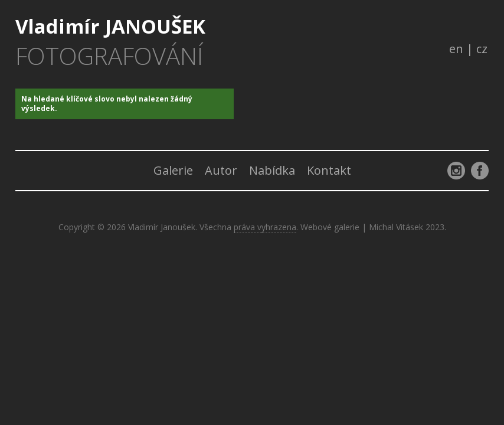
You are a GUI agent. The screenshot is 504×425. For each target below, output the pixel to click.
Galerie (173, 170)
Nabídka (272, 170)
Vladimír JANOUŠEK (110, 42)
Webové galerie (330, 227)
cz (482, 49)
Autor (221, 170)
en (456, 49)
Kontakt (329, 170)
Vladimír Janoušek (162, 227)
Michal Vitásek (396, 227)
